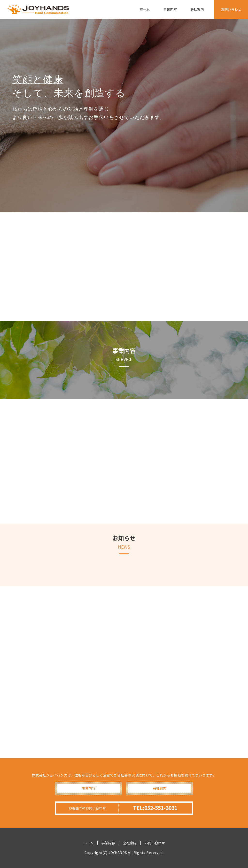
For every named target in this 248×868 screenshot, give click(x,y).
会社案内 (197, 9)
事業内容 (170, 9)
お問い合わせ (231, 9)
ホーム (145, 9)
